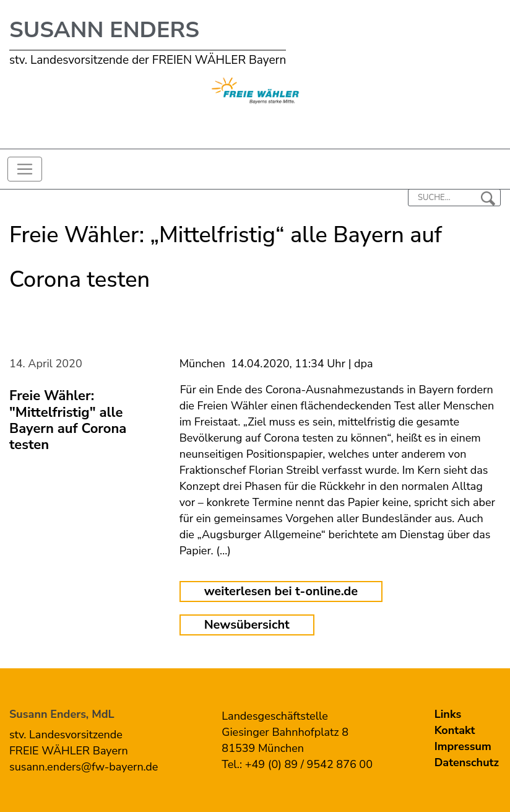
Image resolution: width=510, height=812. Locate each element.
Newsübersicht (247, 625)
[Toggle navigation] (25, 169)
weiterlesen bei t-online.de (281, 591)
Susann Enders (104, 30)
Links (448, 714)
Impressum (463, 746)
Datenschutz (467, 762)
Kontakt (455, 730)
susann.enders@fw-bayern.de (84, 767)
